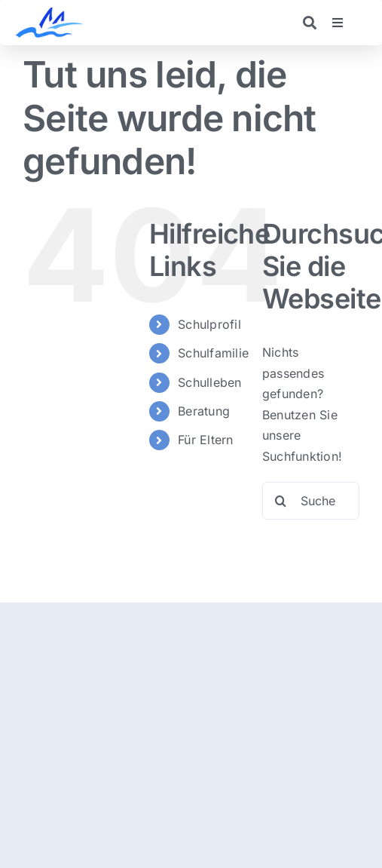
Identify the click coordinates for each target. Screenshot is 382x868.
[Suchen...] (311, 501)
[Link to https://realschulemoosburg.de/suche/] (310, 23)
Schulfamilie (213, 353)
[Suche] (281, 501)
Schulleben (209, 382)
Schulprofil (209, 324)
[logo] (50, 14)
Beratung (204, 411)
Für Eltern (205, 440)
